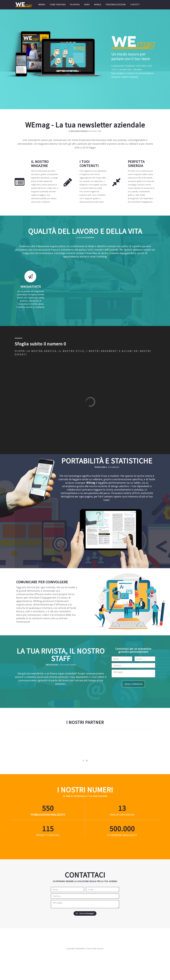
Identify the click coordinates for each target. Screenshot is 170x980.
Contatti (135, 5)
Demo (87, 5)
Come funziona (58, 5)
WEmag (42, 5)
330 (48, 836)
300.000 (122, 857)
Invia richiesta (132, 684)
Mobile (98, 5)
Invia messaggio (85, 942)
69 (48, 857)
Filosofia (75, 5)
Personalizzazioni (116, 5)
